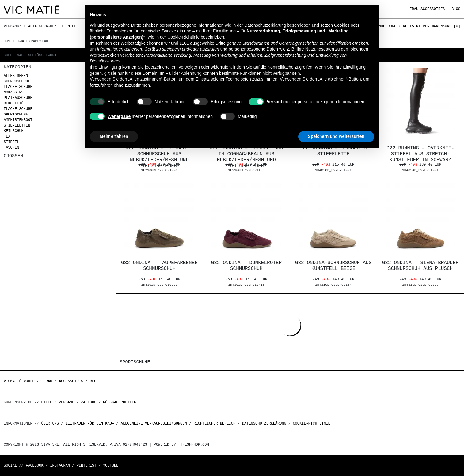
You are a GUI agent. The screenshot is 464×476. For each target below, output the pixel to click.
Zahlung (89, 402)
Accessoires (433, 9)
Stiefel (11, 142)
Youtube (111, 465)
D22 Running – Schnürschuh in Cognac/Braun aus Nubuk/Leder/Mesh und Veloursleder (246, 157)
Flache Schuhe (18, 87)
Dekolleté (14, 103)
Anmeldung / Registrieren (403, 26)
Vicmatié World (19, 381)
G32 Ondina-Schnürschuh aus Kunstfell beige (333, 266)
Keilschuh (14, 131)
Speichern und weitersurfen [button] (336, 136)
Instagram (60, 465)
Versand (67, 402)
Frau (414, 9)
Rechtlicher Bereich (214, 423)
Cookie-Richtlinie (311, 423)
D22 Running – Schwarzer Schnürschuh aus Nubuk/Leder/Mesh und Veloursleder (160, 157)
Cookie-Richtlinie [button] (183, 37)
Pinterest (87, 465)
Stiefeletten (17, 125)
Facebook (35, 465)
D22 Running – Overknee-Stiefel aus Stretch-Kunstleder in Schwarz (420, 154)
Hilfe (47, 402)
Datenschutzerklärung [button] (265, 25)
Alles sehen (16, 76)
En (68, 26)
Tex (7, 136)
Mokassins (14, 92)
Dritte (221, 43)
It (61, 26)
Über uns (51, 423)
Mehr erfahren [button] (114, 136)
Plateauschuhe (18, 98)
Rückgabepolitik (120, 402)
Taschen (11, 147)
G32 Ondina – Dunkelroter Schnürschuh (246, 266)
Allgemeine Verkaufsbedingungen (154, 423)
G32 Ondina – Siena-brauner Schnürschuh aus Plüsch (420, 266)
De (74, 26)
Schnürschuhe (17, 81)
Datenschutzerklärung (264, 423)
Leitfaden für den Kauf (90, 423)
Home (8, 41)
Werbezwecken (104, 55)
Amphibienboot (18, 120)
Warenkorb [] (446, 26)
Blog (456, 9)
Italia (30, 26)
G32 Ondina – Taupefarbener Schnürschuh (159, 266)
